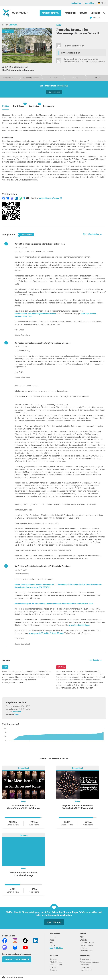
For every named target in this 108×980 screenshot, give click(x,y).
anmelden (90, 3)
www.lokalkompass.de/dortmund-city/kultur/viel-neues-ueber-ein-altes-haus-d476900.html (54, 603)
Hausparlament (86, 945)
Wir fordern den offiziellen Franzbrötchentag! (24, 874)
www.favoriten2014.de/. (79, 625)
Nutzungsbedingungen (89, 962)
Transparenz (85, 959)
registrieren (76, 3)
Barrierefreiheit (86, 970)
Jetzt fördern (54, 922)
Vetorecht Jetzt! (86, 951)
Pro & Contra (19, 105)
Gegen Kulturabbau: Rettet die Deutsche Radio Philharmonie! (78, 807)
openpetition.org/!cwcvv (50, 198)
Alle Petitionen (56, 962)
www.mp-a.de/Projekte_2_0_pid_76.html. (47, 633)
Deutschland (24, 768)
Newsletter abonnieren (17, 959)
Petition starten (50, 13)
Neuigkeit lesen (54, 92)
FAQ (82, 937)
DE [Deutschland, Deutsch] (101, 3)
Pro (5, 667)
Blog (52, 943)
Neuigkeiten (34, 105)
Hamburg (24, 835)
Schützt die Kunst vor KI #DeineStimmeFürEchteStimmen (24, 807)
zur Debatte (95, 660)
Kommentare (49, 106)
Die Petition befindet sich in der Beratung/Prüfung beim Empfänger (43, 343)
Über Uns (95, 13)
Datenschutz (85, 965)
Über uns (53, 937)
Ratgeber (53, 959)
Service (83, 13)
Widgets (83, 940)
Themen (53, 967)
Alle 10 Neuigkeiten (91, 234)
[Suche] (105, 13)
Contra (61, 667)
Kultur (59, 25)
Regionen (54, 970)
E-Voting (84, 948)
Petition (6, 106)
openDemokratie (87, 943)
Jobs (52, 940)
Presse (52, 945)
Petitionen (70, 13)
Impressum (85, 967)
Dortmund (13, 25)
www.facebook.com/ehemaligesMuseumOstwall (35, 314)
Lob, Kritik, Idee (56, 948)
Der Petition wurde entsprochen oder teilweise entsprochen (40, 244)
